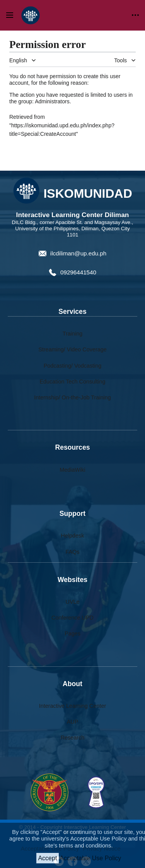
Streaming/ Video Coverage (72, 349)
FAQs (73, 552)
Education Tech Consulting (72, 382)
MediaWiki (72, 470)
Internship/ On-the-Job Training (72, 397)
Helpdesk (73, 536)
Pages (72, 633)
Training (72, 334)
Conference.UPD (72, 618)
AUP (73, 722)
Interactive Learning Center (73, 706)
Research (73, 738)
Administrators (52, 101)
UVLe (73, 602)
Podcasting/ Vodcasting (73, 366)
